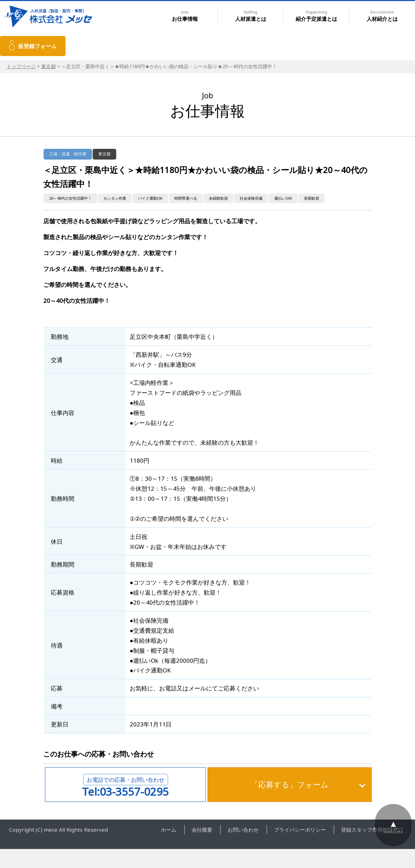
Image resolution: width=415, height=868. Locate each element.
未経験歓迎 (218, 198)
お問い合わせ (243, 830)
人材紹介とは (382, 16)
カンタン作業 (115, 198)
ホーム (169, 830)
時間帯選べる (186, 198)
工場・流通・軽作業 (68, 154)
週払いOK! (283, 198)
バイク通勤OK (150, 198)
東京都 (48, 66)
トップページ (21, 66)
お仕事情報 (185, 16)
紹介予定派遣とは (316, 16)
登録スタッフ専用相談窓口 (372, 830)
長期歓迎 (312, 198)
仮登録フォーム (37, 46)
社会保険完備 (251, 198)
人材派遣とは (251, 16)
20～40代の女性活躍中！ (70, 198)
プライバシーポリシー (300, 830)
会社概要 (202, 830)
